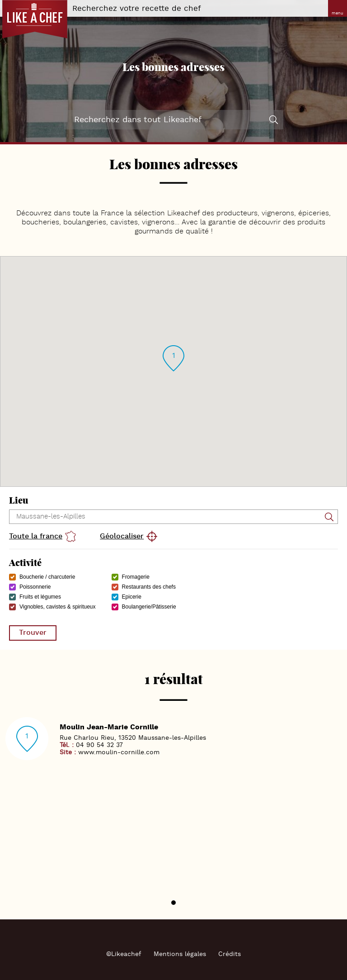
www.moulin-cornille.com (119, 752)
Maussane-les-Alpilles (172, 738)
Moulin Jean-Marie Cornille (109, 728)
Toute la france (36, 536)
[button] (173, 358)
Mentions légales (180, 954)
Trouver (33, 633)
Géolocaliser (122, 536)
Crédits (230, 954)
